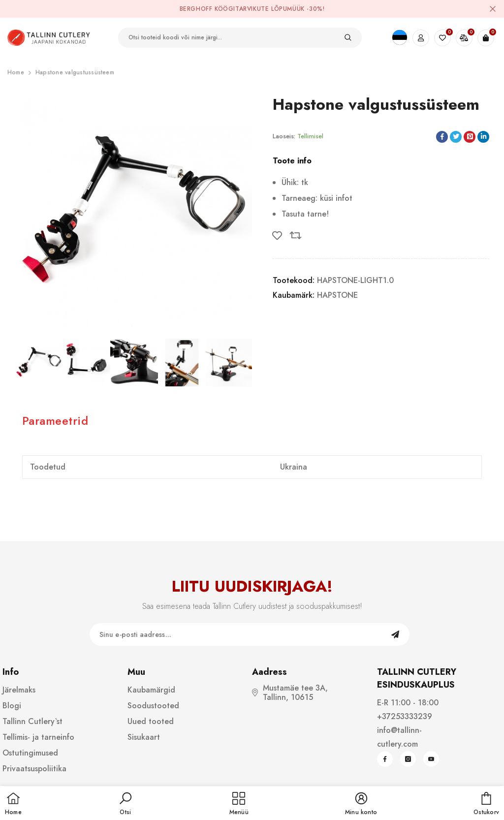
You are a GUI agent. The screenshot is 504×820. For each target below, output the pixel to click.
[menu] (239, 804)
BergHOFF (196, 9)
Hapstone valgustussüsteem (75, 72)
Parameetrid (55, 421)
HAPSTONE (337, 295)
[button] (126, 804)
